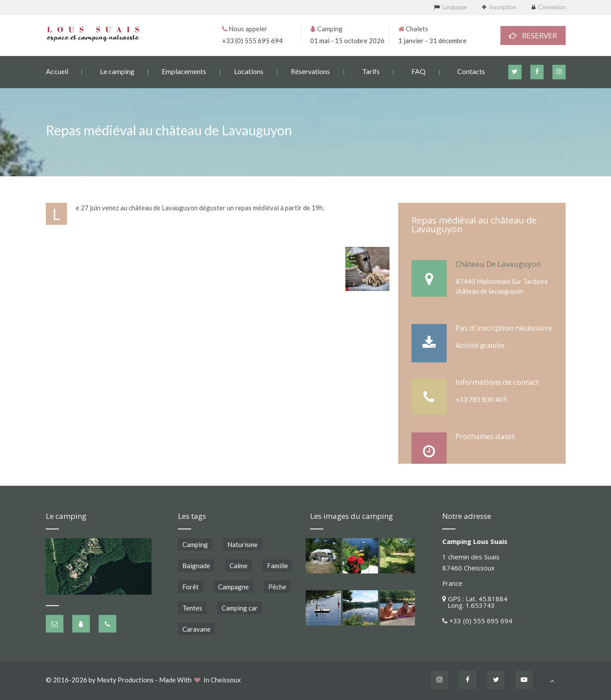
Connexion (552, 7)
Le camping (117, 71)
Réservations (310, 71)
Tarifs (371, 71)
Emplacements (184, 71)
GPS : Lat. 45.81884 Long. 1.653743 (475, 602)
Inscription (503, 7)
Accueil (57, 71)
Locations (249, 71)
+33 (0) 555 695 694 (252, 40)
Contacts (471, 71)
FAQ (418, 71)
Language (454, 7)
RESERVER (533, 35)
